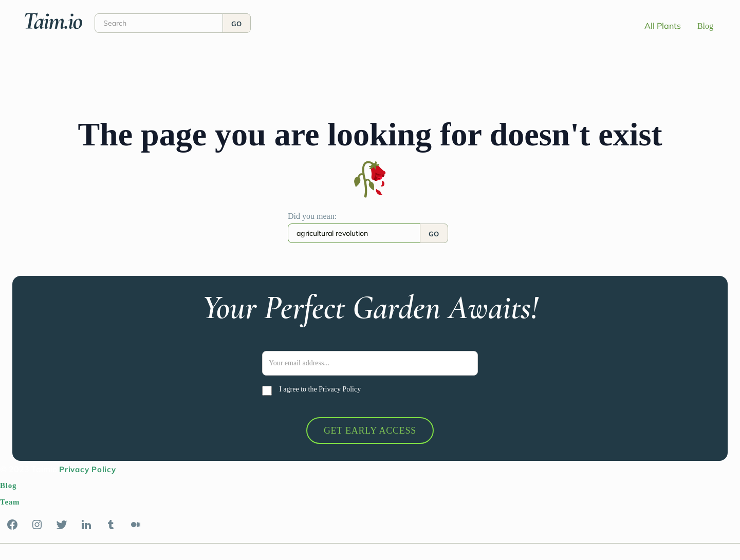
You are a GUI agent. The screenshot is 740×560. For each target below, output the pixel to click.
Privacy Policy (340, 389)
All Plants (663, 26)
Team (10, 502)
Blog (705, 26)
